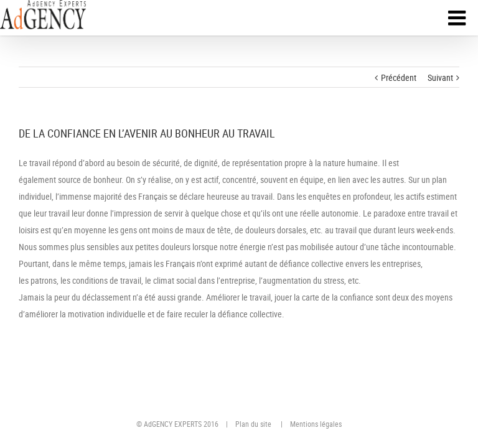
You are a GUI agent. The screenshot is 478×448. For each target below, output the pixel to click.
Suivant (440, 77)
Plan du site (253, 424)
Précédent (399, 77)
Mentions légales (316, 424)
